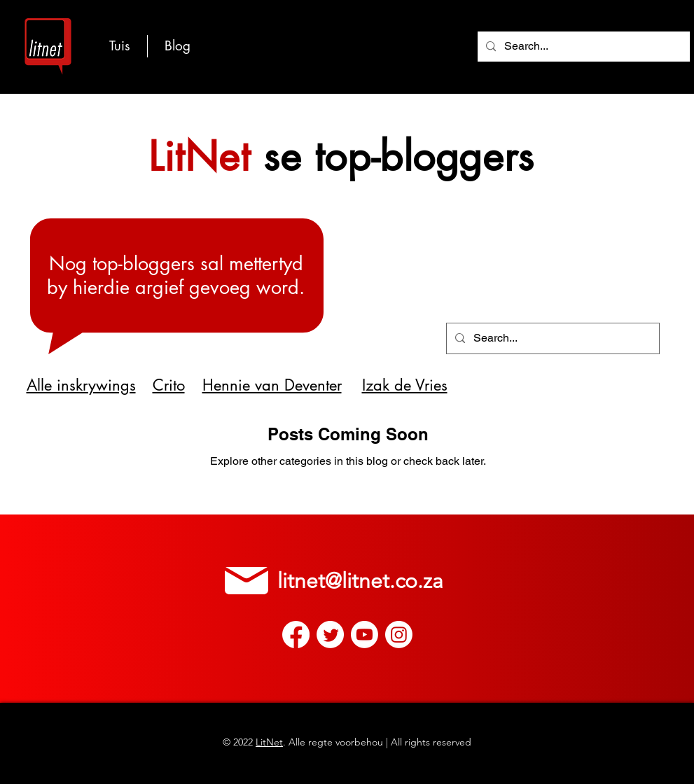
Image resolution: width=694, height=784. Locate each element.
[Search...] (582, 47)
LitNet (269, 742)
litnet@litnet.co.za (360, 581)
